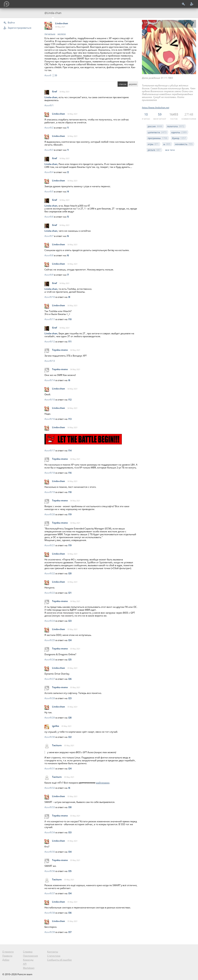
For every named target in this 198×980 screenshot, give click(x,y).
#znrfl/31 (50, 769)
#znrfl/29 (50, 718)
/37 (70, 932)
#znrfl (51, 75)
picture (154, 150)
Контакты (53, 952)
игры (153, 144)
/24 (70, 640)
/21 (70, 593)
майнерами (103, 783)
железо (62, 34)
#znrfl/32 (50, 788)
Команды (28, 960)
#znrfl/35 (50, 852)
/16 (70, 473)
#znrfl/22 (50, 573)
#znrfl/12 (50, 342)
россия (155, 126)
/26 (70, 679)
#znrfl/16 (50, 419)
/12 (70, 400)
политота (176, 126)
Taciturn (57, 745)
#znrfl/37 (50, 893)
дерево (133, 84)
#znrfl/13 (50, 361)
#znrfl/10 (50, 297)
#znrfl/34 (50, 832)
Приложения (30, 956)
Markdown (29, 968)
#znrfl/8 (49, 255)
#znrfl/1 (49, 105)
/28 (70, 718)
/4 (68, 192)
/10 (70, 319)
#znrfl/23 (50, 593)
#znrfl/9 (49, 275)
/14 (70, 451)
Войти (11, 23)
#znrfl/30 (50, 737)
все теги (170, 150)
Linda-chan (62, 23)
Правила (7, 956)
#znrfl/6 (49, 217)
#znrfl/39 (50, 932)
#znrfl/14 (50, 380)
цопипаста (157, 132)
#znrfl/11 (50, 319)
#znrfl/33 (50, 807)
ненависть (184, 144)
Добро (6, 960)
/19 (70, 514)
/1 (68, 128)
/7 (68, 275)
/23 (70, 621)
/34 (70, 852)
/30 (70, 807)
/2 (68, 172)
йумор (179, 138)
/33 (70, 832)
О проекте (8, 952)
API (25, 964)
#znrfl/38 (50, 913)
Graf (55, 91)
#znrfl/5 (49, 192)
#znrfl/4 (49, 172)
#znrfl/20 (50, 514)
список (123, 84)
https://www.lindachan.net (156, 108)
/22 (70, 737)
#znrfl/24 (50, 621)
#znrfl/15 (50, 400)
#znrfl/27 (50, 679)
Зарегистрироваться (20, 28)
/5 (68, 217)
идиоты (179, 132)
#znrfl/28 (50, 698)
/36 (70, 913)
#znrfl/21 (50, 545)
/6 (68, 236)
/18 (70, 492)
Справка (28, 952)
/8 (69, 297)
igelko (55, 726)
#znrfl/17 (50, 451)
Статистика (54, 956)
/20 (70, 573)
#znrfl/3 (49, 150)
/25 (70, 660)
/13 (70, 419)
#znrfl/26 (50, 660)
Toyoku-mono (60, 350)
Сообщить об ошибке (59, 960)
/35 (70, 871)
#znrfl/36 (50, 871)
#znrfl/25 (50, 640)
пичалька (50, 34)
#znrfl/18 (50, 473)
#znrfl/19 (50, 492)
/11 (70, 342)
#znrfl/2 (49, 128)
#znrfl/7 (49, 236)
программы (157, 138)
